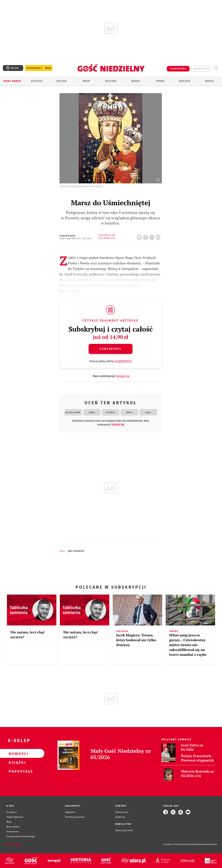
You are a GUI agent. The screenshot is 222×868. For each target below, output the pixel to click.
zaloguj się (201, 69)
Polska (62, 81)
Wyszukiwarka (216, 68)
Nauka (136, 81)
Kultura (111, 81)
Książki (17, 762)
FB (146, 236)
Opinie (160, 81)
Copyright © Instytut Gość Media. (178, 844)
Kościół (37, 81)
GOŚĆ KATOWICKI (76, 551)
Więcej (210, 81)
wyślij (159, 236)
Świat (86, 81)
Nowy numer (12, 81)
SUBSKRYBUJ (178, 69)
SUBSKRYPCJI (123, 361)
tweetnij (152, 236)
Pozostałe (17, 771)
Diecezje (185, 81)
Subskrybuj (110, 349)
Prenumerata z (39, 68)
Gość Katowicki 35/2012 (76, 239)
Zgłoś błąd (14, 844)
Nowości (17, 753)
